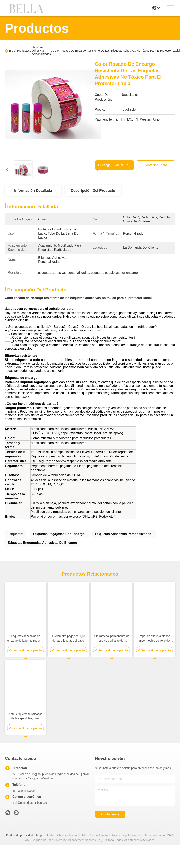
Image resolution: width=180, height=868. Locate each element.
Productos (24, 51)
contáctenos (110, 822)
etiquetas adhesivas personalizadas (41, 51)
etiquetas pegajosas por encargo (59, 541)
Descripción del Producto (93, 191)
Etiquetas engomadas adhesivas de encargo (42, 550)
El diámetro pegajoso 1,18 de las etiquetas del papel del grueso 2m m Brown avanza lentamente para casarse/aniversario (69, 646)
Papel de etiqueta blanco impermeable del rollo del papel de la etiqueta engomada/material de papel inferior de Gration (154, 646)
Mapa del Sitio (45, 843)
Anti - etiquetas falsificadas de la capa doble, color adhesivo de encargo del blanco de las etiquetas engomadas (26, 724)
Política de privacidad (20, 843)
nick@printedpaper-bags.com (31, 810)
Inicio (12, 51)
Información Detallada (33, 191)
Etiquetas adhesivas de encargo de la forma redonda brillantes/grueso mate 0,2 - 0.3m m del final (26, 646)
